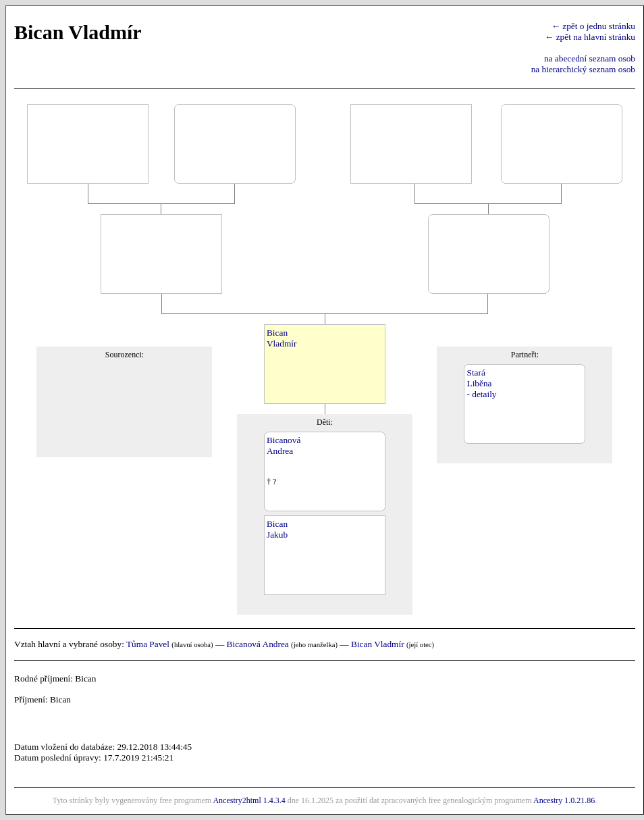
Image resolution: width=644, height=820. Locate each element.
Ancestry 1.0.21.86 (564, 800)
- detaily (481, 394)
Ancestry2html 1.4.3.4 (249, 800)
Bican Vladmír (378, 644)
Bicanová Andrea (258, 644)
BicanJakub (277, 529)
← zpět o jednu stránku (593, 26)
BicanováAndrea (284, 445)
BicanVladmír (281, 338)
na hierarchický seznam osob (583, 69)
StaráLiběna (479, 378)
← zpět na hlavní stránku (590, 37)
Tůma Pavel (148, 644)
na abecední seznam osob (590, 58)
